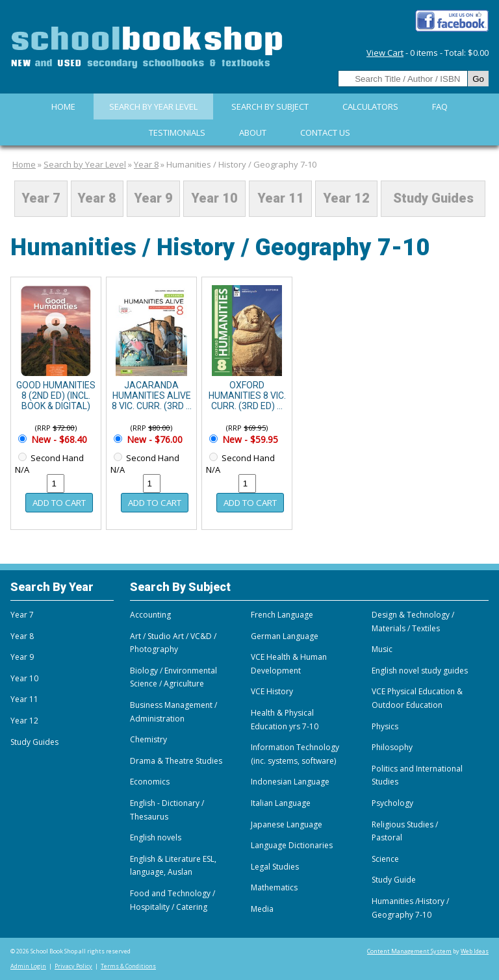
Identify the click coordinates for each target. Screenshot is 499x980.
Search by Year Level (153, 107)
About (253, 132)
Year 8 (146, 164)
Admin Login (28, 966)
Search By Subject (270, 107)
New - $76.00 (153, 439)
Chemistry (148, 739)
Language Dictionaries (292, 845)
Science (385, 859)
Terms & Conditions (128, 966)
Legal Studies (275, 867)
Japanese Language (287, 824)
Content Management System (409, 951)
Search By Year (52, 587)
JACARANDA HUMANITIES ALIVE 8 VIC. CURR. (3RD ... (152, 396)
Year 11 (281, 199)
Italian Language (281, 803)
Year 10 (214, 199)
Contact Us (325, 132)
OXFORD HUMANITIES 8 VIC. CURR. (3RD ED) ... (247, 396)
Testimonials (177, 132)
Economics (150, 782)
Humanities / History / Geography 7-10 (241, 164)
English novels (156, 837)
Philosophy (392, 747)
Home (63, 107)
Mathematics (274, 887)
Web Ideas (475, 951)
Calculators (370, 107)
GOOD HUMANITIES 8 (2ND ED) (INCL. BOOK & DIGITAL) (56, 396)
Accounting (150, 615)
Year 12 (346, 199)
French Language (282, 615)
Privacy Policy (73, 966)
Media (262, 909)
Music (382, 649)
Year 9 (153, 199)
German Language (285, 636)
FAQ (440, 107)
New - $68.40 (58, 439)
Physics (385, 726)
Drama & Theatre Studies (176, 761)
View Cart (385, 53)
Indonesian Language (290, 782)
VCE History (272, 691)
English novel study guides (420, 671)
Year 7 (41, 199)
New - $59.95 (249, 439)
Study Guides (433, 199)
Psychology (392, 803)
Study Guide (394, 880)
